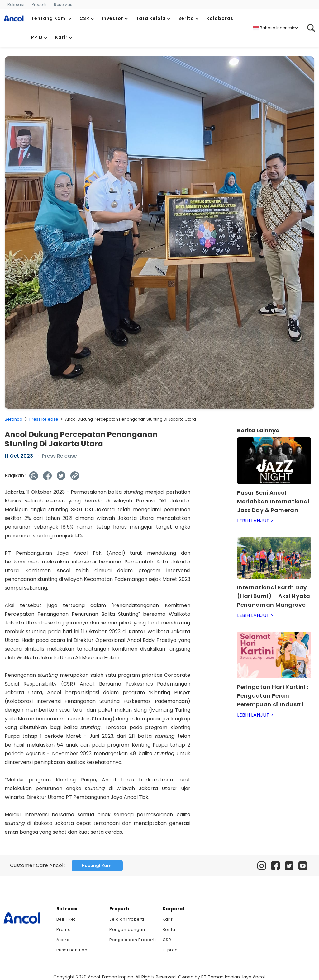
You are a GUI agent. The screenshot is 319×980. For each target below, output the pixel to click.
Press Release (44, 419)
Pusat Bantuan (72, 950)
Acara (63, 940)
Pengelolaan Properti (133, 940)
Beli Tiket (66, 919)
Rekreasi (16, 5)
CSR (167, 940)
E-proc (170, 950)
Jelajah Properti (127, 919)
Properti (39, 5)
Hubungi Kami (97, 866)
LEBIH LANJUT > (255, 521)
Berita (169, 929)
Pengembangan (127, 929)
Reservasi (64, 5)
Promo (64, 929)
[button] (52, 19)
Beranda (14, 419)
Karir (168, 919)
